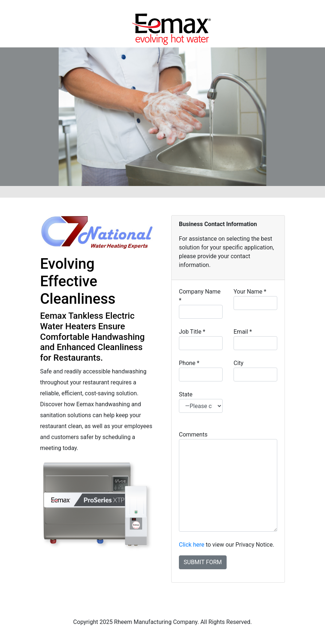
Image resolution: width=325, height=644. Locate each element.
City (255, 371)
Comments (228, 481)
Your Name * (255, 299)
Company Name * (201, 303)
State (201, 402)
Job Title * (201, 339)
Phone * (201, 371)
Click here (192, 545)
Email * (255, 339)
